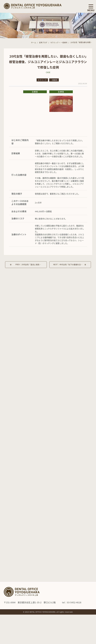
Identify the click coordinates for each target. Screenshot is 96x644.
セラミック (42, 80)
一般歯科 (54, 80)
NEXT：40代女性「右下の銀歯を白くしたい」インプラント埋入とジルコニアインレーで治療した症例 (72, 264)
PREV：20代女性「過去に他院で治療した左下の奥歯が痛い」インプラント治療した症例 (31, 264)
